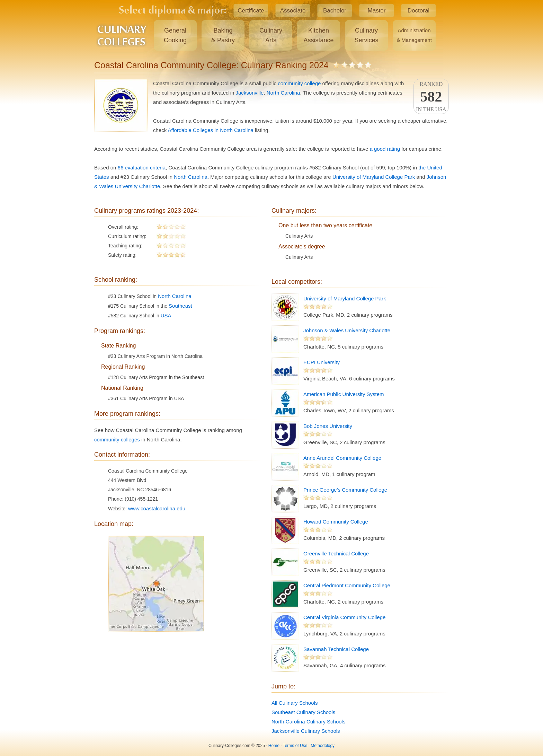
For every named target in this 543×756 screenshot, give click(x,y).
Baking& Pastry (223, 35)
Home (274, 746)
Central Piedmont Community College (347, 585)
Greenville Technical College (336, 553)
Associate (293, 11)
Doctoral (419, 11)
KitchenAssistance (318, 35)
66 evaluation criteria (142, 168)
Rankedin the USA (431, 97)
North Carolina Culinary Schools (308, 722)
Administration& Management (414, 35)
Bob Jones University (328, 426)
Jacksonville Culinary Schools (306, 731)
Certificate (251, 11)
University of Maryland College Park (374, 177)
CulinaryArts (271, 35)
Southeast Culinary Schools (303, 712)
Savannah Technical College (336, 649)
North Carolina (283, 93)
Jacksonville (250, 93)
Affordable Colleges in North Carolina (211, 130)
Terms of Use (295, 746)
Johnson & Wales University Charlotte (347, 330)
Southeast (180, 306)
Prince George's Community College (345, 490)
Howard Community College (336, 522)
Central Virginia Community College (344, 617)
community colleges (117, 439)
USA (166, 315)
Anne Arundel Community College (342, 458)
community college (299, 83)
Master (377, 11)
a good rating (385, 149)
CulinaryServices (366, 35)
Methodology (323, 746)
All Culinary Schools (295, 703)
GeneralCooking (175, 35)
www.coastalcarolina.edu (157, 508)
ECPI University (322, 362)
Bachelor (335, 11)
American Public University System (344, 394)
